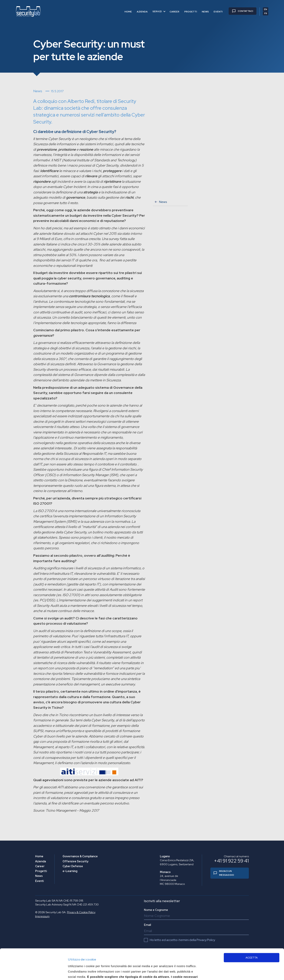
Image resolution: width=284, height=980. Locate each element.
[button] (159, 11)
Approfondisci (221, 969)
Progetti (41, 871)
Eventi (39, 881)
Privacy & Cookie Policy (81, 912)
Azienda (41, 861)
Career (40, 866)
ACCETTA (252, 929)
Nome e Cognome (156, 910)
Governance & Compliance (80, 856)
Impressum (42, 916)
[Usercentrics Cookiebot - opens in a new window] (25, 972)
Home (39, 856)
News (39, 876)
